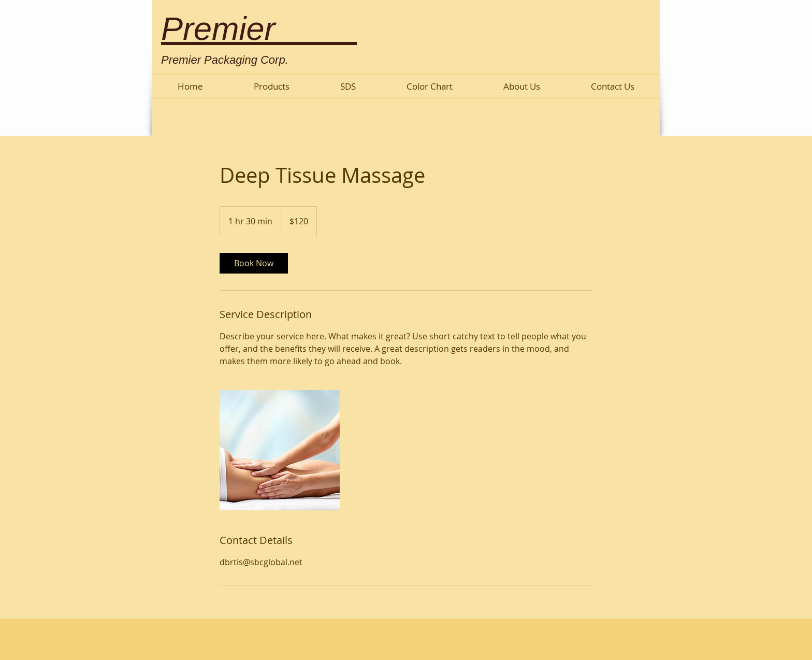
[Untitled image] (280, 450)
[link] (254, 263)
